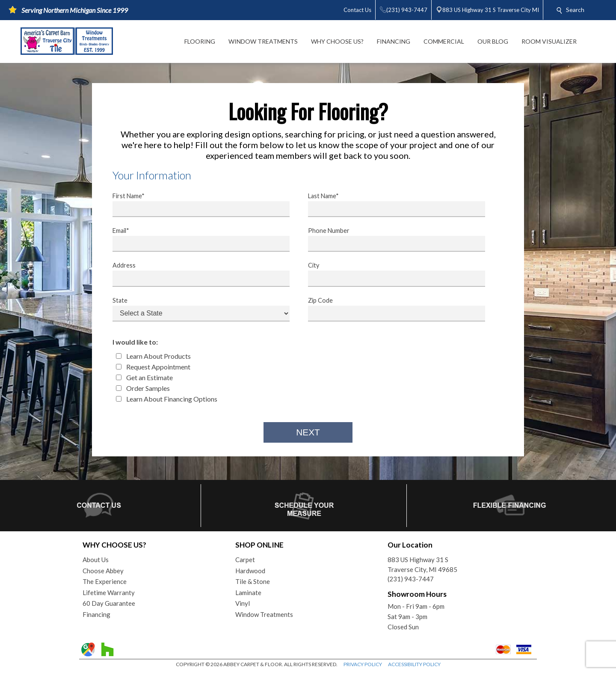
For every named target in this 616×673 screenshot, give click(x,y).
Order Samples (143, 388)
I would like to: (135, 342)
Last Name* (391, 205)
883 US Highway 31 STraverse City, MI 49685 (422, 564)
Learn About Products (153, 356)
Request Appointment (153, 367)
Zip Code (391, 309)
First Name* (195, 205)
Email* (195, 239)
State (195, 309)
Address (195, 274)
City (391, 274)
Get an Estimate (144, 377)
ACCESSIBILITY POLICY (414, 664)
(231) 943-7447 (411, 579)
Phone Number (391, 239)
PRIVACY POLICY (363, 664)
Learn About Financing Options (167, 399)
